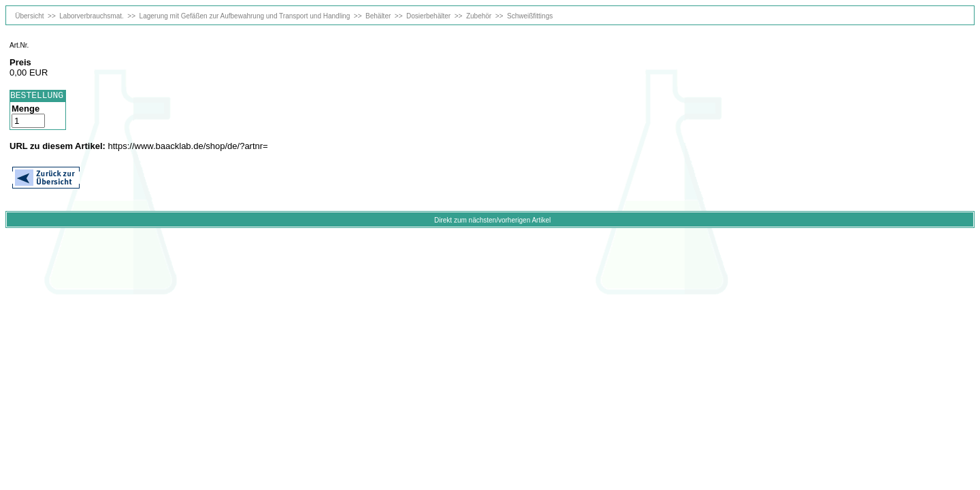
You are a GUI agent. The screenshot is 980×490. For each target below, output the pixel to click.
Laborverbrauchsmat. (92, 16)
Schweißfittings (530, 16)
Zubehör (479, 16)
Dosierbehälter (428, 16)
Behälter (378, 16)
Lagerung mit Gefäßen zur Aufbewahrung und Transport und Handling (245, 16)
